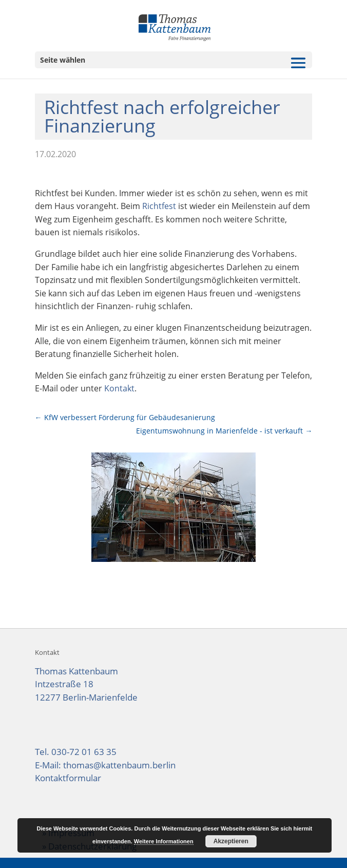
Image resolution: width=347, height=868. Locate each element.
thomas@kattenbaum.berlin (119, 765)
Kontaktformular (68, 778)
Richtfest (159, 206)
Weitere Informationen (164, 841)
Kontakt (119, 388)
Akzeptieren (231, 841)
